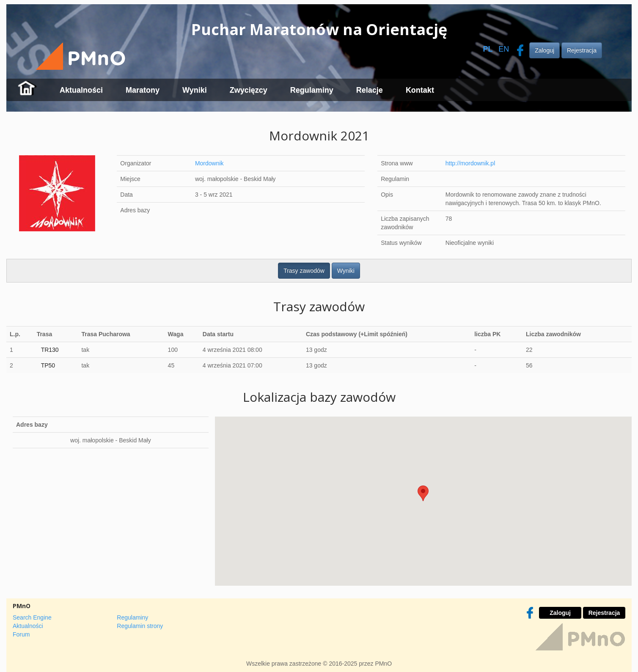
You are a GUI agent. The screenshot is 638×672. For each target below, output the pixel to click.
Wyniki (195, 90)
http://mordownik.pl (470, 163)
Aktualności (81, 90)
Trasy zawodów (304, 271)
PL (488, 49)
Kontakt (420, 90)
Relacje (370, 90)
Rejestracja (582, 50)
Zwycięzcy (249, 90)
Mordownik (209, 163)
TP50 (48, 365)
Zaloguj (544, 50)
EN (504, 49)
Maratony (143, 90)
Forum (21, 634)
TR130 (50, 350)
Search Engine (32, 617)
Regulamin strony (140, 626)
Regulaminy (312, 90)
